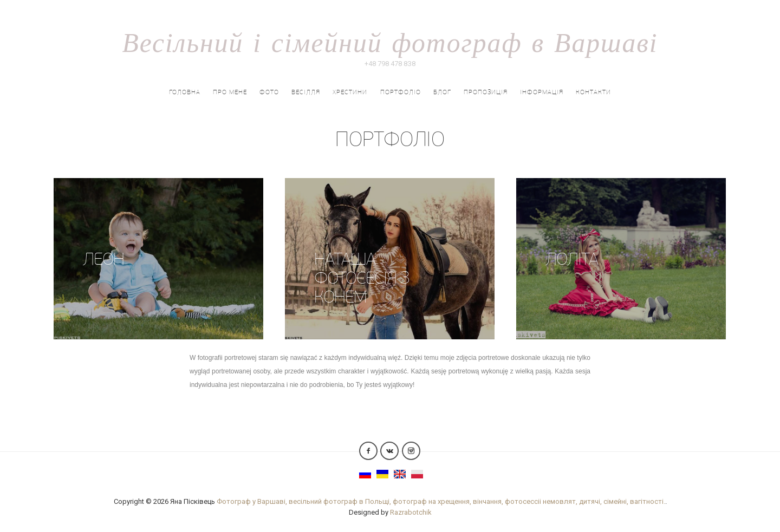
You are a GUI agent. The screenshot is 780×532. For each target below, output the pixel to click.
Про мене (230, 92)
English (400, 474)
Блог (442, 92)
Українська (382, 474)
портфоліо (401, 92)
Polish (417, 474)
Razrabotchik (411, 512)
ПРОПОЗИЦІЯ (486, 92)
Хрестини (350, 92)
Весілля (306, 92)
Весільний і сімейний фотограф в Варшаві (390, 42)
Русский (365, 474)
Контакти (593, 92)
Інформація (542, 92)
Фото (269, 92)
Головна (185, 92)
